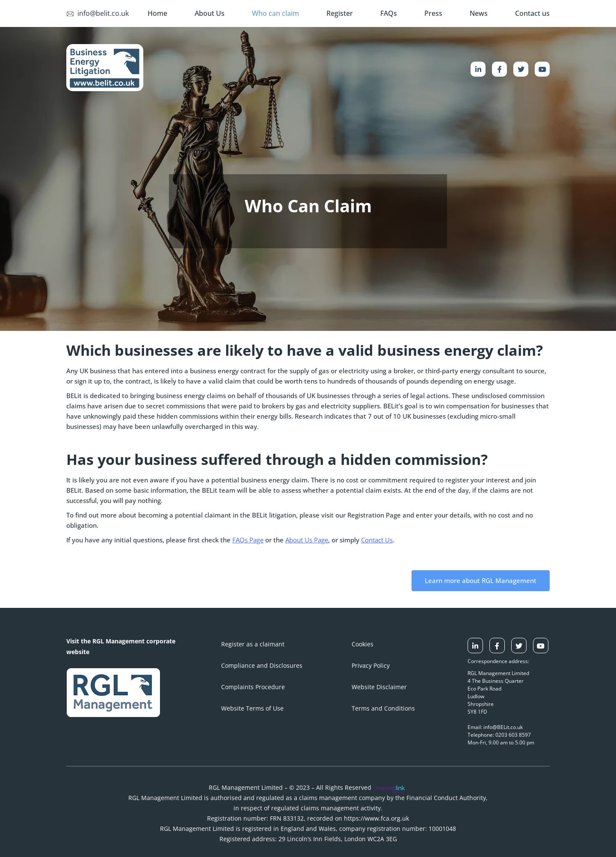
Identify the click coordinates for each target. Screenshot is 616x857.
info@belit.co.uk (98, 13)
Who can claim (275, 13)
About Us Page (307, 540)
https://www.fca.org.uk (376, 818)
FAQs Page (248, 540)
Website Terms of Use (252, 708)
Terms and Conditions (383, 708)
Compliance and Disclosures (262, 665)
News (479, 13)
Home (157, 13)
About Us (210, 13)
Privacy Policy (371, 665)
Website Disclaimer (379, 687)
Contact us (532, 13)
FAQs (389, 13)
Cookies (363, 644)
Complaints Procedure (253, 687)
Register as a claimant (253, 644)
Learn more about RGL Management (481, 580)
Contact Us (377, 540)
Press (433, 13)
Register (340, 13)
